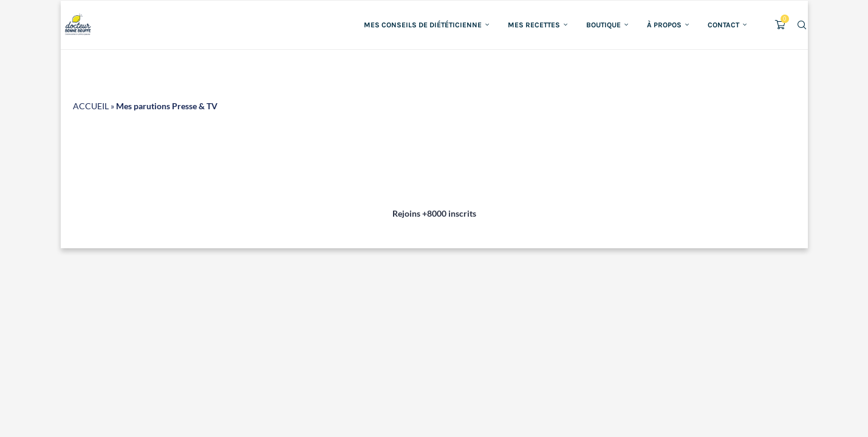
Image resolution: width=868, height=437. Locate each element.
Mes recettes (534, 25)
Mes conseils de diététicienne (423, 25)
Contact (723, 25)
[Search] (802, 25)
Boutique (603, 25)
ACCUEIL (91, 106)
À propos (664, 25)
